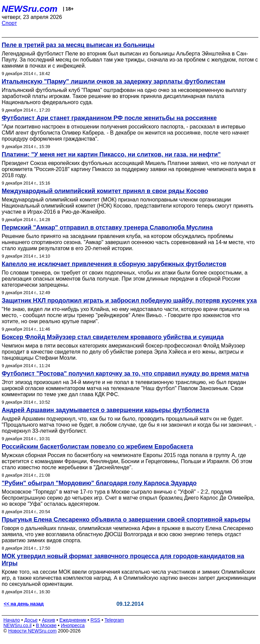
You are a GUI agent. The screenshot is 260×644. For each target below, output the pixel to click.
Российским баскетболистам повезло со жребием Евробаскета (97, 447)
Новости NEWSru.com (32, 631)
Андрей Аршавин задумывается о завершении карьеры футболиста (105, 410)
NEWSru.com (30, 9)
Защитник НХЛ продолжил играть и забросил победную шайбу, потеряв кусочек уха (129, 301)
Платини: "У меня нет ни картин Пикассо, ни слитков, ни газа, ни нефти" (111, 154)
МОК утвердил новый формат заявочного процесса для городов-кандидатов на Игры (123, 560)
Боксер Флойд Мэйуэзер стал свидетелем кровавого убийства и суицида (113, 337)
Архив (49, 620)
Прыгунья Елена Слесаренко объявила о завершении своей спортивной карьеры (126, 520)
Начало (12, 620)
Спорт (9, 23)
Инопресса (73, 625)
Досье (31, 620)
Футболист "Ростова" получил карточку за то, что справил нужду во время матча (125, 374)
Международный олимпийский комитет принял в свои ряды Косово (105, 191)
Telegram (114, 620)
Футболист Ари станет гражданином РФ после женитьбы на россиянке (109, 118)
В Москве (46, 625)
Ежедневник (73, 620)
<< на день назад (24, 604)
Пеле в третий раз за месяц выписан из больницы (78, 45)
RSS (95, 620)
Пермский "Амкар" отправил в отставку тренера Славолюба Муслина (107, 228)
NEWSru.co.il (17, 625)
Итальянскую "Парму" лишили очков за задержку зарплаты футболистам (113, 81)
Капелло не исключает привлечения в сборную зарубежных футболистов (114, 264)
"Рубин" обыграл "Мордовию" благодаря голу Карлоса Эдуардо (99, 483)
